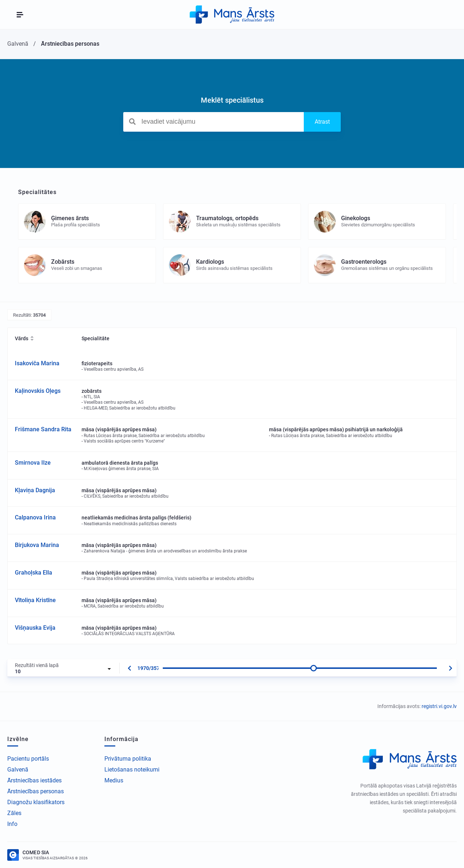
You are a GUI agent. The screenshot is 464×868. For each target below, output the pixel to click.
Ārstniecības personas (36, 791)
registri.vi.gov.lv (439, 706)
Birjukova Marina (37, 545)
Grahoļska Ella (34, 573)
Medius (114, 780)
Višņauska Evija (35, 628)
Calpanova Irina (35, 517)
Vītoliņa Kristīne (35, 600)
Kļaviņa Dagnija (35, 490)
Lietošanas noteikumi (132, 770)
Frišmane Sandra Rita (43, 429)
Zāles (14, 813)
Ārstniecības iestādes (34, 780)
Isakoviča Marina (37, 363)
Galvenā (18, 770)
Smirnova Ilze (33, 463)
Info (12, 824)
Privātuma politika (128, 759)
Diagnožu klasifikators (36, 802)
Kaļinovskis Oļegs (38, 391)
